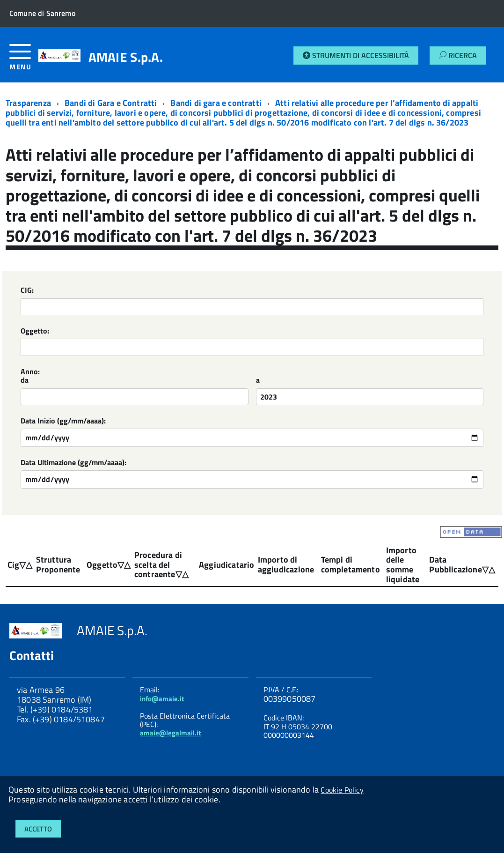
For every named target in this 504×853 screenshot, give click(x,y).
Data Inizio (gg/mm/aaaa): (63, 421)
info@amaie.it (162, 699)
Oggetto (102, 565)
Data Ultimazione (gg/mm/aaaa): (73, 463)
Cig (14, 565)
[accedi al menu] (24, 61)
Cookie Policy (342, 790)
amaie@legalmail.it (170, 733)
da (25, 381)
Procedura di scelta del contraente (158, 564)
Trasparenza (28, 103)
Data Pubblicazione (455, 564)
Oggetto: (35, 331)
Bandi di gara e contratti (216, 103)
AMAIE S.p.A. (126, 57)
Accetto (38, 829)
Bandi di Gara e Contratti (111, 103)
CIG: (27, 291)
